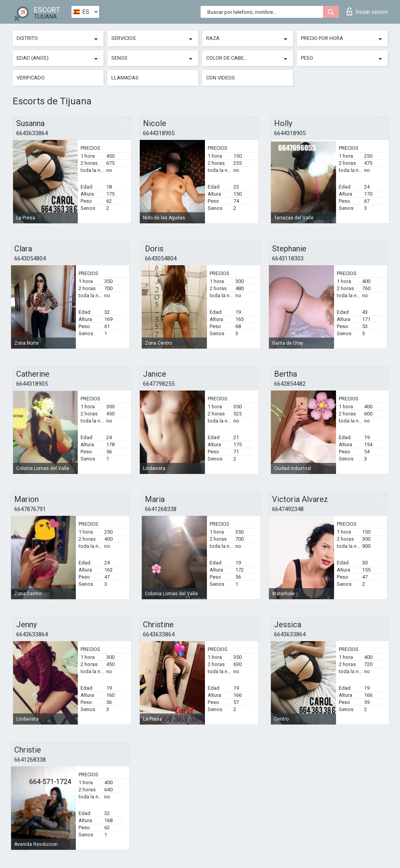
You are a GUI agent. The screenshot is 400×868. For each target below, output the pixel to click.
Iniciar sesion (367, 11)
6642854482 (290, 384)
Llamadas (125, 78)
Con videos (221, 78)
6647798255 (159, 384)
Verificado (31, 78)
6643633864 (32, 133)
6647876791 (30, 509)
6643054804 (30, 259)
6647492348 (288, 509)
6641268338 (161, 509)
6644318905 (159, 133)
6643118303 (288, 259)
